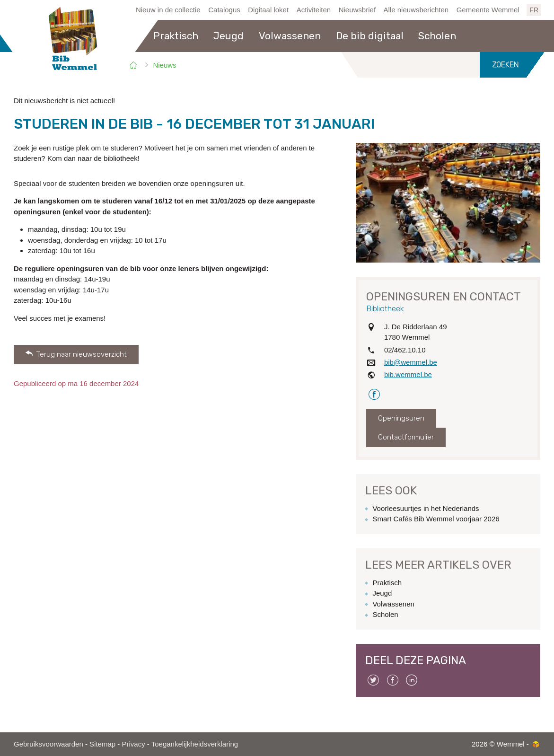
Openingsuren (401, 418)
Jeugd (382, 593)
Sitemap (102, 744)
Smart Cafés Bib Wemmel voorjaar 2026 (436, 519)
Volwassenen (393, 604)
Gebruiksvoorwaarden (48, 744)
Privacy (133, 744)
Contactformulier (406, 437)
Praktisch (387, 583)
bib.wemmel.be (408, 374)
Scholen (385, 614)
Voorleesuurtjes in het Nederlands (426, 508)
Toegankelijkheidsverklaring (195, 744)
